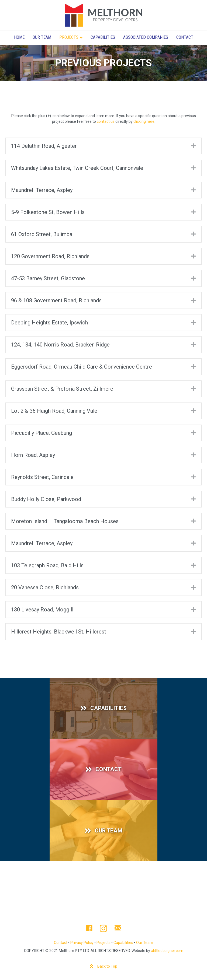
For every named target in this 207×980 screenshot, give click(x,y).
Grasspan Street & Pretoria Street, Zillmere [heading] (62, 389)
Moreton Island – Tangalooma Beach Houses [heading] (65, 521)
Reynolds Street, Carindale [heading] (42, 477)
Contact (185, 37)
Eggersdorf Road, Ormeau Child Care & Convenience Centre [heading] (82, 367)
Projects (69, 37)
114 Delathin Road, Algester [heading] (44, 146)
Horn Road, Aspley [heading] (33, 455)
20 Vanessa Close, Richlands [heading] (45, 587)
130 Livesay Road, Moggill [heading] (42, 610)
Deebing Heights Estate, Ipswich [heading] (49, 323)
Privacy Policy (82, 943)
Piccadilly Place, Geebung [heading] (42, 433)
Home (19, 37)
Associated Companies (146, 37)
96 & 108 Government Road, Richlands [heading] (56, 300)
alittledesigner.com (167, 951)
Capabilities (103, 37)
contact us (106, 121)
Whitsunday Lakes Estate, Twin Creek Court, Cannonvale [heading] (77, 168)
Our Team (42, 37)
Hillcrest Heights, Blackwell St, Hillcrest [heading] (59, 632)
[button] (194, 146)
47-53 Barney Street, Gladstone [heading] (48, 278)
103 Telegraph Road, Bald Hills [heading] (47, 565)
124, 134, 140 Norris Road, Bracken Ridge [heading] (60, 345)
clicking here (144, 121)
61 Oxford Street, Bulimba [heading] (42, 234)
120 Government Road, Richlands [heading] (50, 256)
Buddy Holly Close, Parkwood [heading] (46, 499)
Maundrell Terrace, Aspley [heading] (42, 190)
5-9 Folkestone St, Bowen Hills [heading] (48, 212)
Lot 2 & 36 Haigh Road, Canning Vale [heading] (54, 411)
